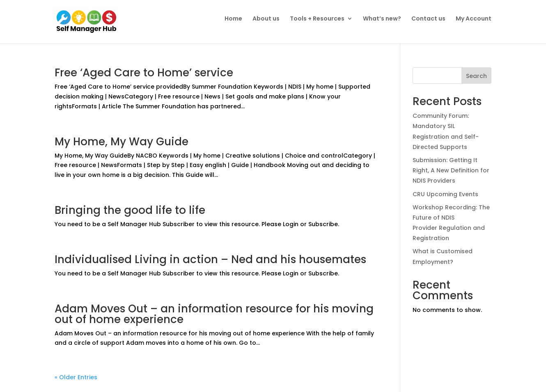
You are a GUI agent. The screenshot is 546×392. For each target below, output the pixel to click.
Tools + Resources (317, 18)
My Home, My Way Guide (122, 142)
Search (476, 76)
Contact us (428, 18)
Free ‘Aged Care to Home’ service (144, 73)
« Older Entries (76, 377)
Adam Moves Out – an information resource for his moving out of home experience (214, 314)
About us (266, 18)
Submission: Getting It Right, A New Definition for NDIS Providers (451, 170)
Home (233, 18)
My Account (474, 18)
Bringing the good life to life (130, 210)
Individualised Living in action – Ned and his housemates (210, 259)
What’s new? (382, 18)
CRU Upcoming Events (445, 194)
